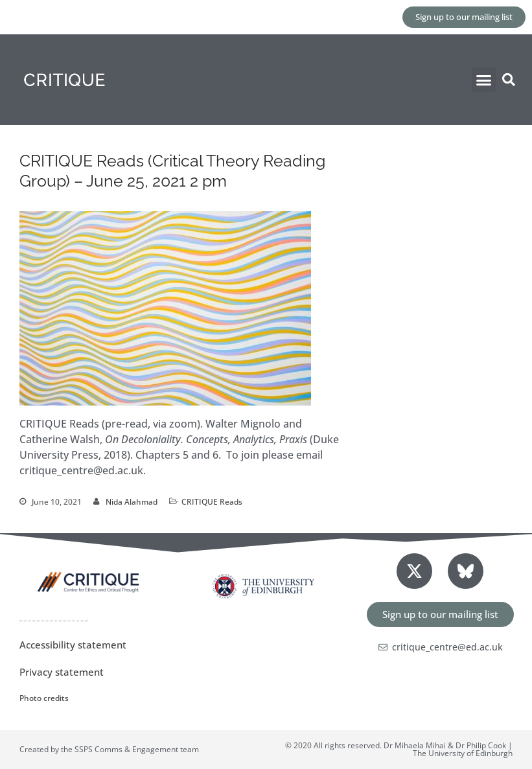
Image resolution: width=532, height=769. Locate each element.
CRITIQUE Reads (212, 502)
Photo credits (44, 698)
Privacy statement (62, 672)
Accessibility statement (73, 645)
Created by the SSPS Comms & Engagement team (109, 749)
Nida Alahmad (132, 502)
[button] (484, 80)
